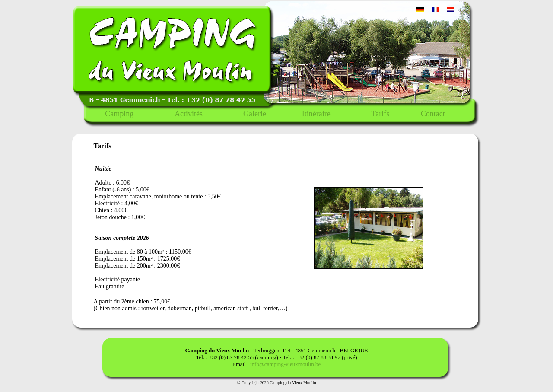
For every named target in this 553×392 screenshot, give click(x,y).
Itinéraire (316, 114)
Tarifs (380, 114)
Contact (433, 114)
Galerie (255, 114)
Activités (189, 114)
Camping (119, 114)
